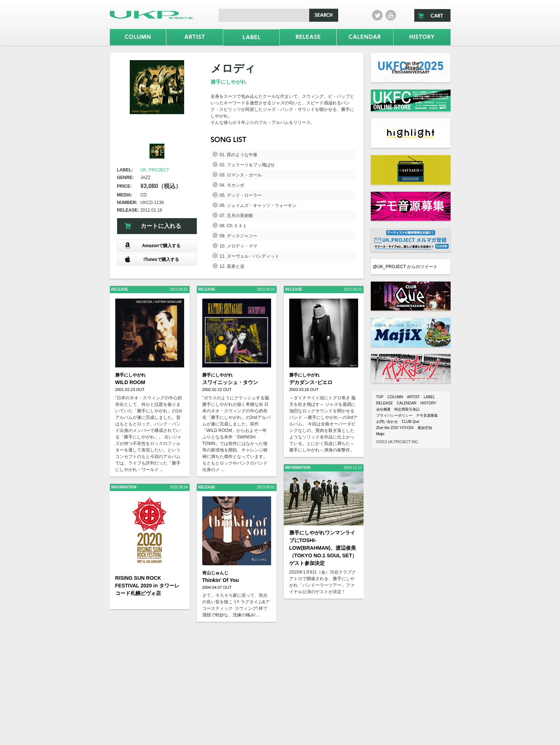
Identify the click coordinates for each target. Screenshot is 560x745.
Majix (380, 434)
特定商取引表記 (407, 409)
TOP (380, 397)
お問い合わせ (387, 422)
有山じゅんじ (215, 573)
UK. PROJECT (155, 170)
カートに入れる (161, 226)
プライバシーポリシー (394, 415)
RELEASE (385, 403)
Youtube (391, 15)
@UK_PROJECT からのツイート (405, 267)
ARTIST (413, 397)
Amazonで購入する (153, 245)
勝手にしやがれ (228, 82)
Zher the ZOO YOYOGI (395, 428)
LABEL (429, 397)
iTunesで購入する (152, 259)
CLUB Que (410, 422)
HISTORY (428, 403)
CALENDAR (406, 403)
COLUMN (395, 397)
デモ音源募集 (427, 415)
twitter (377, 15)
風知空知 (425, 428)
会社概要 (383, 409)
